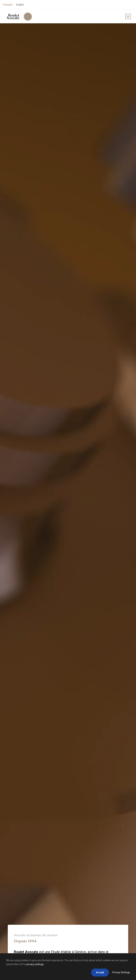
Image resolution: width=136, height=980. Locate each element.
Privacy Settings (121, 972)
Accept (100, 972)
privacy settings (35, 964)
